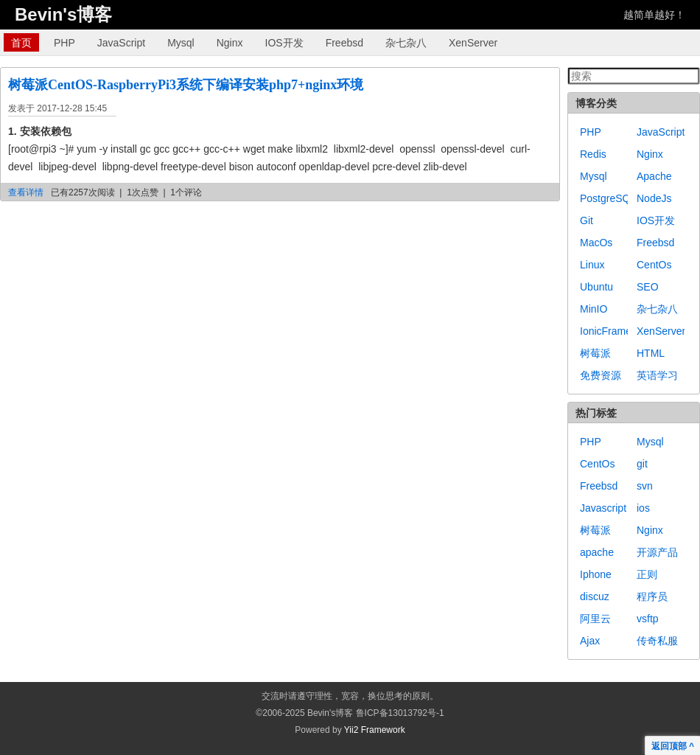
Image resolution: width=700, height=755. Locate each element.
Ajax (590, 641)
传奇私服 (657, 641)
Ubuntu (596, 287)
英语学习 (657, 375)
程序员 (652, 596)
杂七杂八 (406, 43)
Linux (592, 265)
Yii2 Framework (375, 730)
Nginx (230, 43)
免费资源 (601, 375)
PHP (64, 43)
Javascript (603, 508)
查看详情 (26, 192)
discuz (595, 596)
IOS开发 (284, 43)
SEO (648, 287)
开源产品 (657, 552)
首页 (21, 43)
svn (645, 486)
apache (597, 552)
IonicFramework (617, 331)
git (642, 464)
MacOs (596, 243)
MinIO (594, 309)
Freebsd (344, 43)
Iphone (596, 574)
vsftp (648, 619)
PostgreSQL (608, 198)
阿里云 (595, 619)
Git (587, 220)
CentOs (654, 265)
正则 (647, 574)
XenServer (473, 43)
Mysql (181, 43)
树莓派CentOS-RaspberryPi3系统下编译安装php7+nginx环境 (186, 85)
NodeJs (654, 198)
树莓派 (595, 353)
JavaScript (121, 43)
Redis (593, 154)
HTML (651, 353)
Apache (654, 176)
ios (643, 508)
